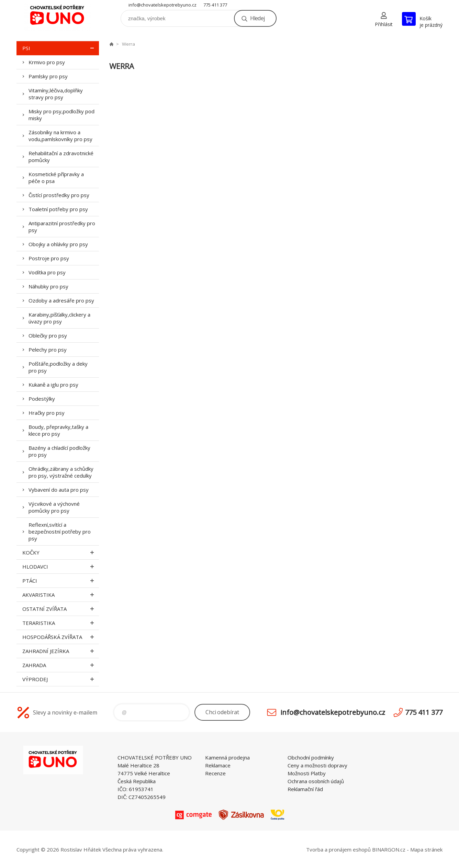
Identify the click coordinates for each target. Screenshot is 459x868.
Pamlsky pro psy (48, 76)
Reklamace (218, 765)
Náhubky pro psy (48, 286)
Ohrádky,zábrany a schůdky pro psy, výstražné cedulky (61, 472)
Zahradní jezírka (61, 651)
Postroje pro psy (49, 258)
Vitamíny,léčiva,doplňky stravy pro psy (56, 94)
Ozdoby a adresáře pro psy (61, 300)
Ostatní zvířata (61, 609)
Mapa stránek (426, 849)
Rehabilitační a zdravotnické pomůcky (61, 157)
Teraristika (61, 623)
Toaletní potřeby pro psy (58, 209)
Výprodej (61, 679)
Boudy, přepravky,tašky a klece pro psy (58, 430)
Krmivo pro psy (47, 62)
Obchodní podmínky (311, 757)
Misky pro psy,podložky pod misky (61, 115)
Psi (61, 48)
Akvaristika (61, 595)
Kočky (61, 552)
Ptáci (61, 581)
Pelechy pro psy (48, 350)
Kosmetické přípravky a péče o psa (56, 178)
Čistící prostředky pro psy (59, 195)
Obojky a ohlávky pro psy (58, 244)
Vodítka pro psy (47, 272)
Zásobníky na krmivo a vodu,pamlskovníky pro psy (60, 136)
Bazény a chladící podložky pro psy (59, 451)
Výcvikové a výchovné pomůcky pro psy (54, 507)
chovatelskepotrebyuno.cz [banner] (58, 16)
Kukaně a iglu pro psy (53, 385)
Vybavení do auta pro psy (59, 490)
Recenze (215, 773)
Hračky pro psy (47, 413)
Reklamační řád (305, 789)
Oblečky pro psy (48, 335)
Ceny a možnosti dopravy (317, 765)
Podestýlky (42, 399)
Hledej (257, 18)
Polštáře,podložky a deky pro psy (58, 367)
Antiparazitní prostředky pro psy (62, 227)
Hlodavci (61, 567)
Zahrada (61, 665)
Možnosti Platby (307, 773)
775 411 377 (215, 5)
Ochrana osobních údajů (316, 781)
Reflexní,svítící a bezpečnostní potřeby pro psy (60, 532)
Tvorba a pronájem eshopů (338, 849)
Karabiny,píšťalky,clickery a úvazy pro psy (59, 318)
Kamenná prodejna (227, 757)
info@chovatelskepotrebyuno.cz (163, 5)
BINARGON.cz (389, 849)
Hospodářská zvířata (61, 637)
